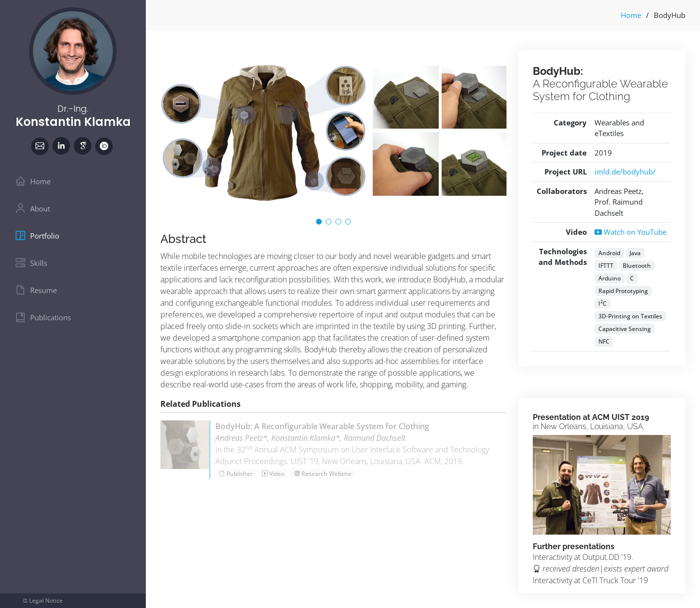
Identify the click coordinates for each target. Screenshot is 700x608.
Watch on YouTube (630, 232)
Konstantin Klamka (73, 122)
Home (631, 15)
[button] (319, 222)
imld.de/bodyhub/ (625, 172)
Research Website (323, 474)
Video (273, 474)
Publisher (236, 474)
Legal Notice (46, 600)
